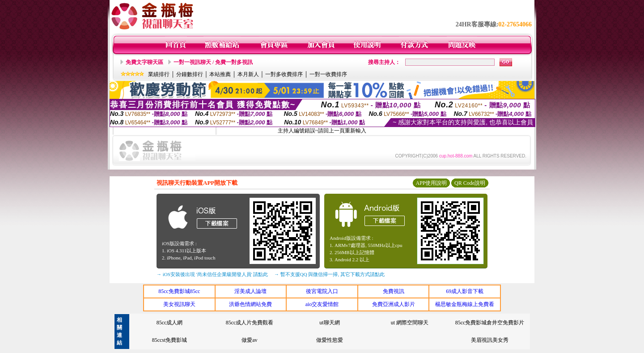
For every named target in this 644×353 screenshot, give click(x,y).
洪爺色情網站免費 (250, 304)
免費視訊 (394, 291)
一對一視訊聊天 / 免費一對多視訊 (213, 62)
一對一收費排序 (328, 74)
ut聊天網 (329, 323)
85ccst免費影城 (170, 340)
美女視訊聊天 (179, 304)
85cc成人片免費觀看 (250, 323)
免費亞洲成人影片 (394, 304)
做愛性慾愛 (330, 340)
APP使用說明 (431, 183)
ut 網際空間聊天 (410, 323)
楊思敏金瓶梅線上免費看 (465, 304)
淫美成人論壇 (250, 291)
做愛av (249, 340)
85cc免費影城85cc (179, 291)
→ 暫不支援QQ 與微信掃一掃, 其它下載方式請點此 (329, 274)
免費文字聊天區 (144, 62)
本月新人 (248, 74)
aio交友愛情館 (322, 304)
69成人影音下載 (465, 291)
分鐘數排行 (190, 74)
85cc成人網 (170, 323)
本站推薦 (220, 74)
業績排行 (159, 74)
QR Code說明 (470, 183)
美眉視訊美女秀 (490, 340)
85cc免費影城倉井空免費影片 (490, 323)
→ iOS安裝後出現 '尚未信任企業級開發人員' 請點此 (212, 274)
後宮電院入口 (322, 291)
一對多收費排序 (284, 74)
